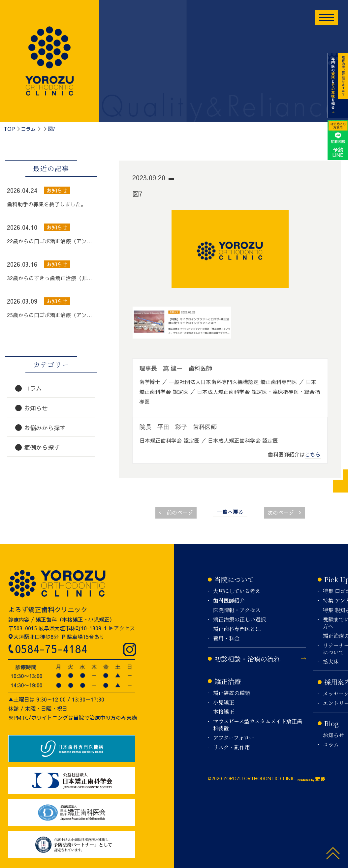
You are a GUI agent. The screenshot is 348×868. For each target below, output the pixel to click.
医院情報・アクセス (237, 610)
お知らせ (333, 735)
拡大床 (331, 662)
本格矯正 (224, 712)
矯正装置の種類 (232, 693)
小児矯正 (224, 703)
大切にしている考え (237, 591)
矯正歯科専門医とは (237, 629)
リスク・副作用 (232, 748)
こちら (313, 454)
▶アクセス (122, 628)
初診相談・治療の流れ (247, 659)
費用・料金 (226, 639)
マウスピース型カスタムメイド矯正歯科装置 (258, 725)
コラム (28, 129)
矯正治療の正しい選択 (239, 620)
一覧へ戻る (230, 512)
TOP (9, 129)
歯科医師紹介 (229, 601)
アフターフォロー (234, 738)
